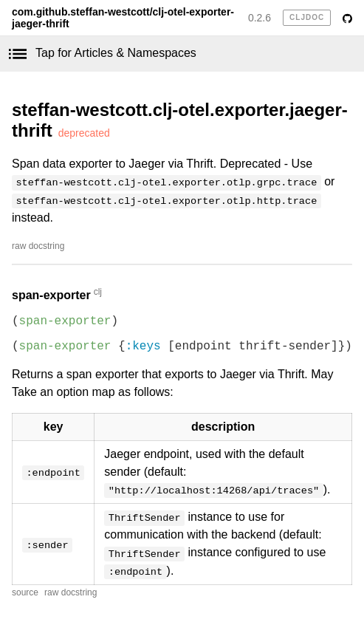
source (25, 592)
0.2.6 (260, 18)
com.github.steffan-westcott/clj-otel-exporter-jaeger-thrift (123, 18)
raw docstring (38, 246)
